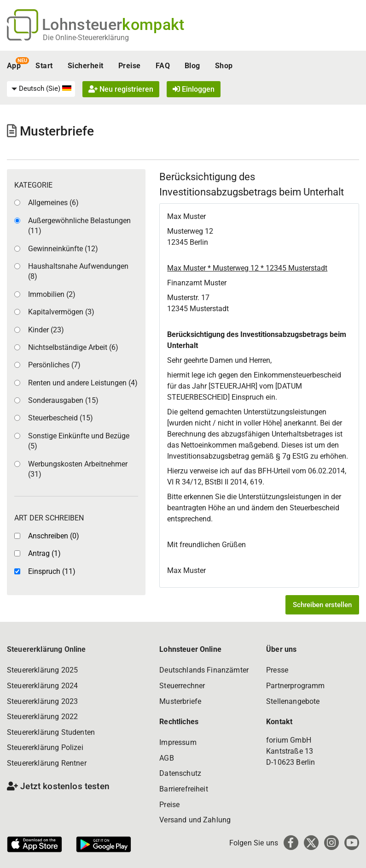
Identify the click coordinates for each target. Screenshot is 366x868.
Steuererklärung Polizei (45, 747)
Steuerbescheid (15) (61, 418)
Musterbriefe (180, 701)
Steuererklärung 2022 (42, 717)
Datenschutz (180, 773)
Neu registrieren (121, 89)
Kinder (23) (46, 330)
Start (44, 66)
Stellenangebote (293, 701)
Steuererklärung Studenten (51, 732)
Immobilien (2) (52, 294)
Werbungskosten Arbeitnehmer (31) (78, 469)
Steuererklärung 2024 (42, 686)
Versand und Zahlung (195, 820)
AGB (166, 758)
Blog (192, 66)
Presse (277, 670)
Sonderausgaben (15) (63, 400)
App (14, 66)
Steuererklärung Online (46, 649)
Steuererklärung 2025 (42, 670)
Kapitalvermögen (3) (61, 312)
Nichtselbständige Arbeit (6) (73, 347)
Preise (130, 66)
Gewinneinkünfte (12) (63, 249)
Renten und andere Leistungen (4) (83, 383)
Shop (224, 66)
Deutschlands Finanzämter (204, 670)
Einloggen (194, 89)
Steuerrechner (182, 686)
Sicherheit (86, 66)
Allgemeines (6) (53, 203)
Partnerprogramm (295, 686)
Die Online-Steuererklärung (86, 38)
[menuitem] (41, 89)
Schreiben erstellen (322, 605)
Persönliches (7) (54, 365)
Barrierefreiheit (184, 789)
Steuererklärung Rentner (47, 763)
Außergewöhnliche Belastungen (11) (79, 226)
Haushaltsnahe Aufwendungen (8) (78, 271)
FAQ (163, 66)
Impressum (178, 742)
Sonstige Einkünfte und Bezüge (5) (79, 441)
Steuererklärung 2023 (42, 701)
